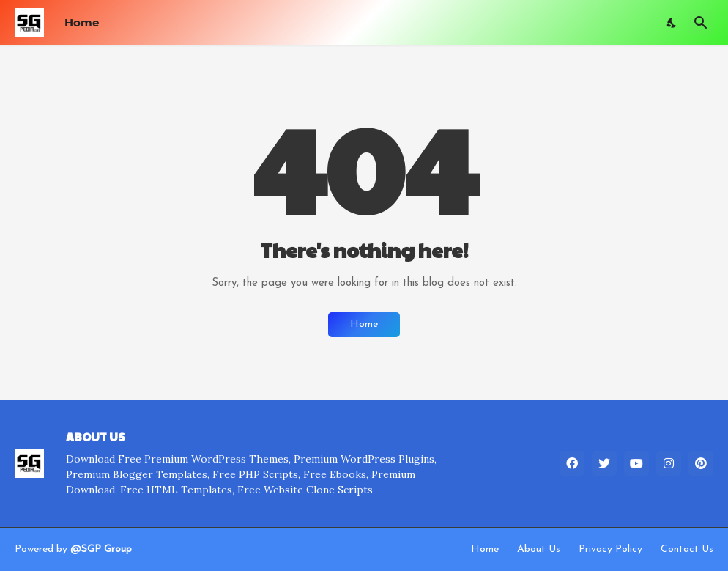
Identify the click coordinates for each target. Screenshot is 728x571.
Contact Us (687, 549)
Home (82, 22)
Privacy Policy (610, 549)
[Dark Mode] (672, 23)
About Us (539, 549)
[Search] (701, 23)
